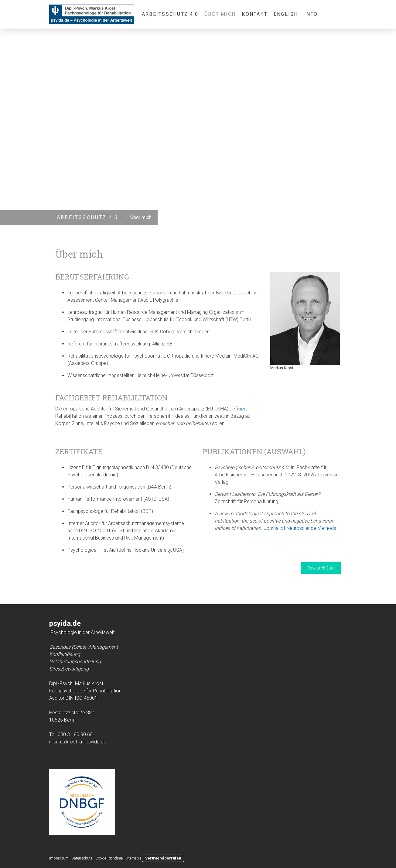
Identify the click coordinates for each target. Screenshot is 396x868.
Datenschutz (82, 858)
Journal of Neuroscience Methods (300, 528)
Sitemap (132, 858)
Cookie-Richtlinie (109, 858)
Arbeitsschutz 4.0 (170, 14)
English (286, 14)
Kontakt (255, 14)
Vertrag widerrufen (163, 858)
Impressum (59, 858)
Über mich (220, 14)
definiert (238, 409)
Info (311, 14)
